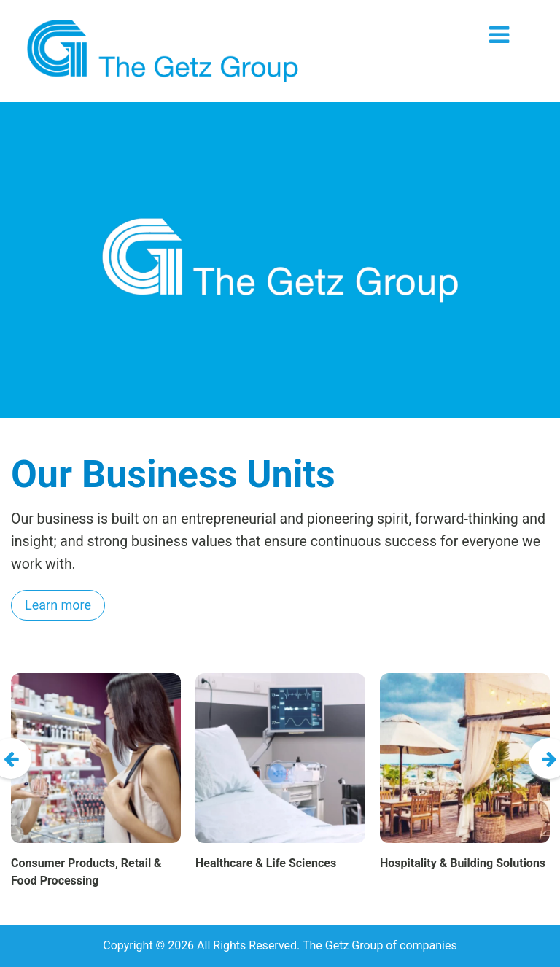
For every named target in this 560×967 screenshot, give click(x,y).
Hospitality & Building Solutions (463, 863)
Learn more (58, 605)
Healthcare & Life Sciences (266, 863)
